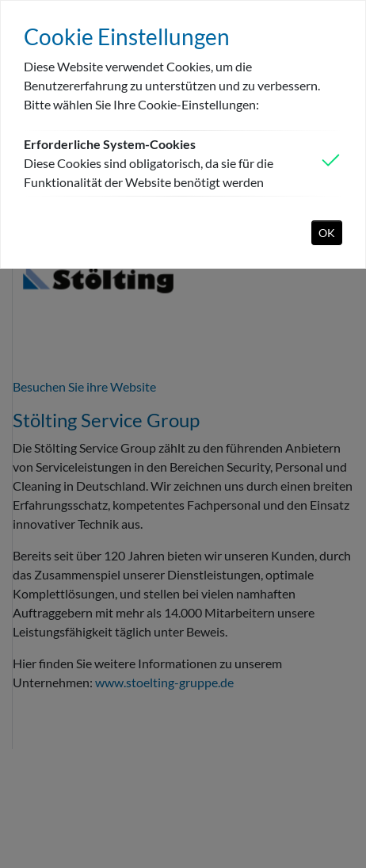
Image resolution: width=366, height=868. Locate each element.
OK (327, 233)
